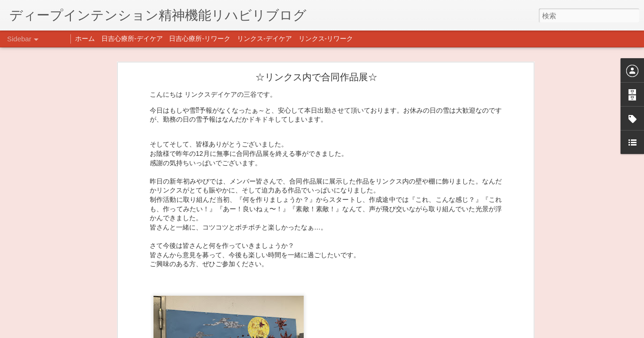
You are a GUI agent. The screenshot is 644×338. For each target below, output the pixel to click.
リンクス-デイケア (264, 38)
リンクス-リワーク (326, 38)
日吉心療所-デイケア (132, 38)
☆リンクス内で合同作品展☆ (316, 54)
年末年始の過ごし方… (51, 332)
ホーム (85, 38)
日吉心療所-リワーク (200, 38)
